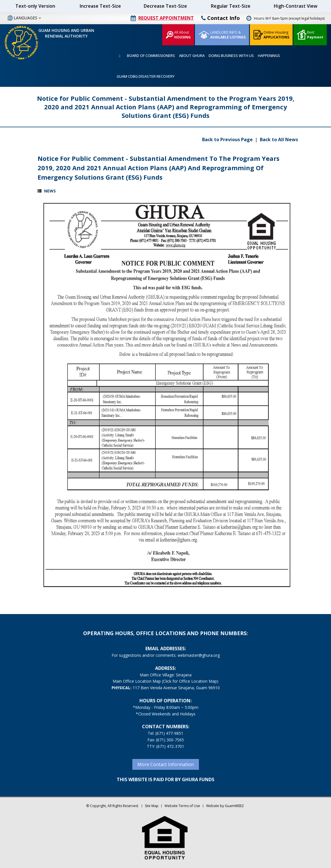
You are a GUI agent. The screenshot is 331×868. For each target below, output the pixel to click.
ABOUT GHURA (192, 56)
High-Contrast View (296, 6)
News (50, 191)
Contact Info (221, 18)
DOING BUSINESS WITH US (231, 56)
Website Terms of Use (182, 806)
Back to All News (279, 139)
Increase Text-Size (100, 6)
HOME (120, 56)
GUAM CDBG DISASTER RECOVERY (146, 76)
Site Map (152, 806)
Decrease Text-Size (165, 6)
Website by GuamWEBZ (225, 806)
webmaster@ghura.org (199, 655)
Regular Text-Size (231, 6)
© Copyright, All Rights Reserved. (113, 806)
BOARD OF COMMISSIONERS (151, 56)
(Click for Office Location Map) (190, 681)
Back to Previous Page (228, 139)
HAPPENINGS (269, 56)
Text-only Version (35, 6)
